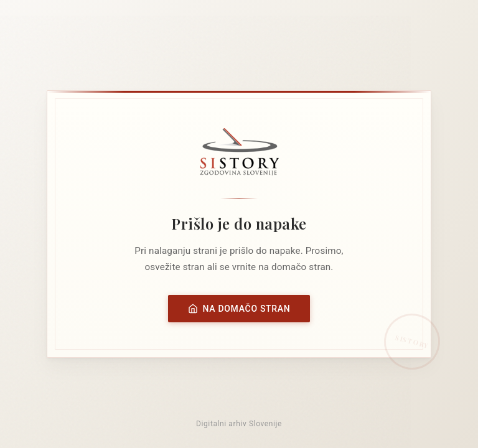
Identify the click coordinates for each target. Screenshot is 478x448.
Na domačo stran (239, 309)
